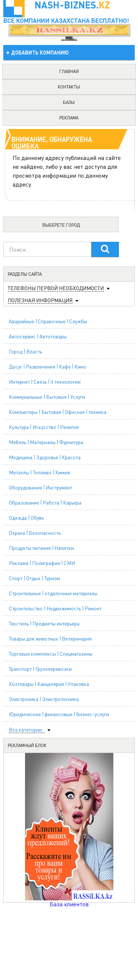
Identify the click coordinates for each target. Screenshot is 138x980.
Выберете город (61, 225)
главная (69, 71)
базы (69, 102)
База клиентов (69, 904)
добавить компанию (40, 52)
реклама (69, 118)
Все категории (25, 730)
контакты (69, 87)
